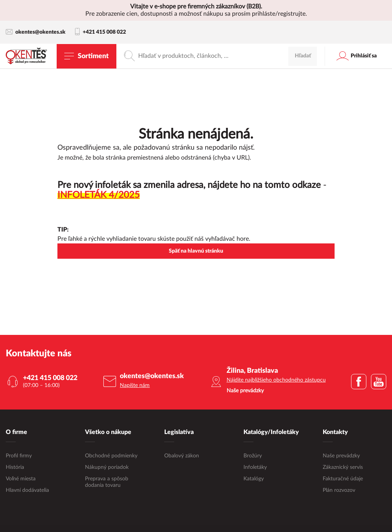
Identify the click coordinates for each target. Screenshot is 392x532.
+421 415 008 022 (100, 32)
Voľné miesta (21, 479)
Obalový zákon (182, 456)
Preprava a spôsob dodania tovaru (107, 482)
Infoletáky (255, 467)
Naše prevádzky (341, 456)
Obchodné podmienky (111, 456)
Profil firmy (19, 456)
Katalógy (254, 479)
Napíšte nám (135, 385)
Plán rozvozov (339, 490)
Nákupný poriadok (107, 467)
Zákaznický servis (343, 467)
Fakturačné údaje (343, 479)
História (15, 467)
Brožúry (253, 456)
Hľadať (303, 56)
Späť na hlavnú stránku (196, 251)
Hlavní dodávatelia (27, 490)
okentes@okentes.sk (36, 32)
